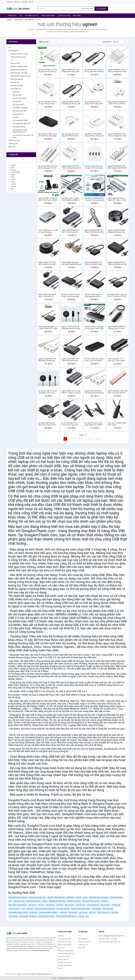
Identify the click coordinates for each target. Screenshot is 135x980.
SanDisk (12, 186)
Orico (11, 167)
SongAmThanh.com (65, 978)
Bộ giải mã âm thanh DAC (19, 70)
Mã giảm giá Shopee (64, 965)
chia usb (81, 916)
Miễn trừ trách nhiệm (65, 945)
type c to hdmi (70, 905)
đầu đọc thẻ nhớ (19, 901)
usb (23, 909)
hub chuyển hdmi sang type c (48, 912)
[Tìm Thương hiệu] (21, 161)
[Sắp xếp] (119, 42)
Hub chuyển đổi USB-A (20, 120)
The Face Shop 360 (28, 974)
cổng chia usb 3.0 (15, 909)
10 (97, 439)
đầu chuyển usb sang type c (18, 905)
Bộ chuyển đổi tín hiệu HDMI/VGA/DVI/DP (20, 131)
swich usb (30, 909)
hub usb (78, 897)
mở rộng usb (116, 905)
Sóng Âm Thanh (78, 978)
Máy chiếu (77, 16)
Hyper (12, 175)
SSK (11, 189)
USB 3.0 (61, 669)
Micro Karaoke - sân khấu (19, 73)
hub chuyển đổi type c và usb (18, 912)
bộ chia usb (33, 912)
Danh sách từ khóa (64, 957)
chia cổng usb (81, 905)
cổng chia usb (50, 905)
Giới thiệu (24, 2)
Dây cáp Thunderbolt (20, 98)
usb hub (41, 905)
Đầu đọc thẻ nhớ (18, 114)
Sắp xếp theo (107, 42)
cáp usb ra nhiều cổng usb (56, 897)
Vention (12, 184)
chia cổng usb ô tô (103, 912)
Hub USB (16, 117)
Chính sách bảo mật (64, 939)
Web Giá (44, 974)
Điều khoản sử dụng (64, 942)
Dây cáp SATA (17, 95)
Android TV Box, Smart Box (19, 54)
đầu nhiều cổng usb (63, 909)
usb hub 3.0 (33, 905)
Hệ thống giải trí (31, 16)
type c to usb (83, 912)
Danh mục (17, 2)
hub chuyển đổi (108, 909)
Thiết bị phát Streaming (18, 57)
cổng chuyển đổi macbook (91, 901)
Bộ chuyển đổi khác (19, 127)
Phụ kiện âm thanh (17, 86)
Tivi (21, 16)
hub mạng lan (97, 909)
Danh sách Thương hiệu (66, 951)
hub (87, 916)
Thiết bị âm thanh (48, 16)
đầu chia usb (73, 912)
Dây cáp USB (17, 101)
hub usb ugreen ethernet (46, 916)
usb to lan (92, 912)
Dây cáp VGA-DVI (18, 105)
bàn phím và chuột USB (41, 466)
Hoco (11, 177)
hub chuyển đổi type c (33, 901)
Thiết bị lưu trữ (64, 16)
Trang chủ (9, 2)
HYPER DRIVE (14, 172)
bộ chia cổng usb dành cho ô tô (66, 916)
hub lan (45, 901)
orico (10, 901)
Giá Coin (50, 974)
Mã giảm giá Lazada (64, 962)
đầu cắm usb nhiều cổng (57, 901)
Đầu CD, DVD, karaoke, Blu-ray (20, 76)
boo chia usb (24, 916)
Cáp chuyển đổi (29, 20)
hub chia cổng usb (93, 905)
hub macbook (105, 905)
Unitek (12, 179)
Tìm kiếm (101, 9)
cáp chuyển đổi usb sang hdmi (45, 909)
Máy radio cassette (17, 79)
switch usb (63, 912)
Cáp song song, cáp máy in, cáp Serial (23, 136)
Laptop (72, 725)
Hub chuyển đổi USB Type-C (22, 124)
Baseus (12, 170)
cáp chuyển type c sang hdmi (99, 897)
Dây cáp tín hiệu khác (20, 111)
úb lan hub (33, 916)
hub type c (105, 901)
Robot (12, 182)
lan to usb (114, 912)
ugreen (85, 897)
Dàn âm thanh (15, 63)
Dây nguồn (16, 92)
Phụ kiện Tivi (15, 82)
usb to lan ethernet (116, 897)
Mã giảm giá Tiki (63, 959)
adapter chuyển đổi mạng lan (81, 909)
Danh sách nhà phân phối (66, 954)
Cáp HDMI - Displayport (20, 108)
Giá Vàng (38, 974)
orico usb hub (13, 916)
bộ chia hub (70, 897)
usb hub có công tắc (74, 901)
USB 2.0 (113, 611)
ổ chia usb (60, 905)
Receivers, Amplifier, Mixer (19, 66)
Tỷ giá (19, 974)
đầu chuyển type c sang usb (18, 897)
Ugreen (12, 165)
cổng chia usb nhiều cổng (37, 897)
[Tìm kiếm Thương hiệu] (58, 9)
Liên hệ (31, 2)
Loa (12, 60)
